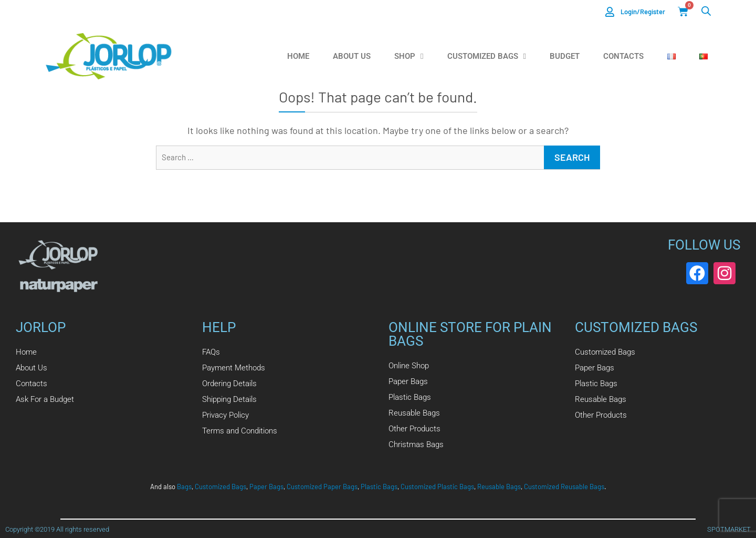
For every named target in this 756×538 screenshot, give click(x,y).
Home (298, 56)
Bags (184, 487)
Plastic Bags (379, 487)
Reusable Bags (499, 487)
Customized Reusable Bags (564, 487)
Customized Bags (487, 56)
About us (352, 56)
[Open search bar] (706, 11)
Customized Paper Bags (322, 487)
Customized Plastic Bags (437, 487)
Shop (409, 56)
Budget (565, 56)
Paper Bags (266, 487)
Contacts (623, 56)
